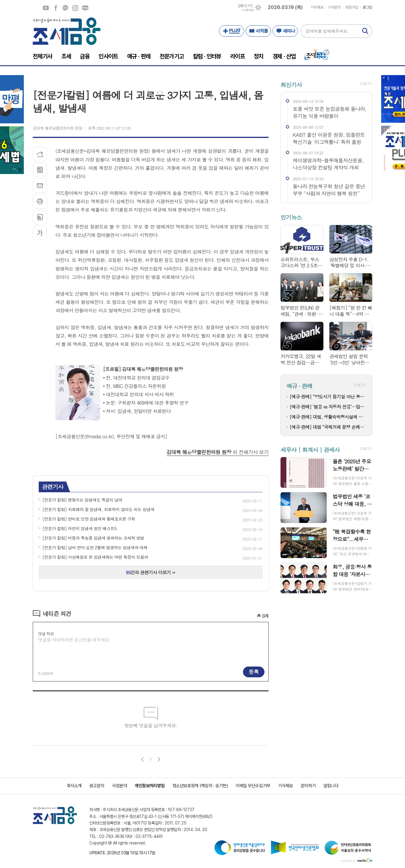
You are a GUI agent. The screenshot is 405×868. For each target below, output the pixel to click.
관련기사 (53, 486)
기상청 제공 (247, 10)
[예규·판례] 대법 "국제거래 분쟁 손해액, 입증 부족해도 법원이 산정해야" (328, 427)
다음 (159, 759)
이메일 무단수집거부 (253, 786)
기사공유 (40, 154)
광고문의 (97, 786)
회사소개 (74, 786)
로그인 (367, 7)
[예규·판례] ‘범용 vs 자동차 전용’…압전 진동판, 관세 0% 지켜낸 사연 (328, 407)
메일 (40, 186)
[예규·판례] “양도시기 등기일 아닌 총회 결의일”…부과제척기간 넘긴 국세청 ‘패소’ (328, 396)
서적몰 (258, 31)
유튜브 (46, 8)
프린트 (40, 201)
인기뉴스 (291, 217)
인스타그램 (75, 8)
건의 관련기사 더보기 (151, 572)
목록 (40, 170)
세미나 (285, 31)
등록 (254, 672)
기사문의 (334, 7)
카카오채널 (66, 8)
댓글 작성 (46, 634)
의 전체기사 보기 (218, 452)
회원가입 (352, 7)
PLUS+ (232, 31)
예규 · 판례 (299, 386)
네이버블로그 (85, 8)
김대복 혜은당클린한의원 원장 (57, 128)
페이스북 (56, 8)
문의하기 (308, 786)
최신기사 (291, 84)
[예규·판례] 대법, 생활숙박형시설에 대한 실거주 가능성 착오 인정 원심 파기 (328, 417)
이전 (142, 759)
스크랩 (40, 217)
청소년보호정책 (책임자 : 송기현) (200, 786)
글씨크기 (40, 233)
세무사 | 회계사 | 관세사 (310, 449)
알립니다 (331, 786)
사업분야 (119, 786)
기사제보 (317, 7)
